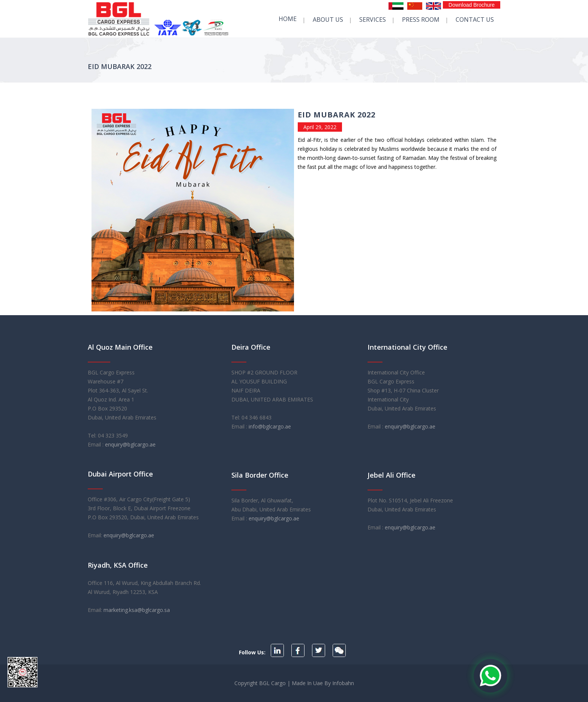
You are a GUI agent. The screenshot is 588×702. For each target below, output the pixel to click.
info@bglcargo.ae (270, 426)
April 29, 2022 (320, 127)
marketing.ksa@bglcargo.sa (137, 610)
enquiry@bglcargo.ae (130, 444)
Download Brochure (472, 5)
